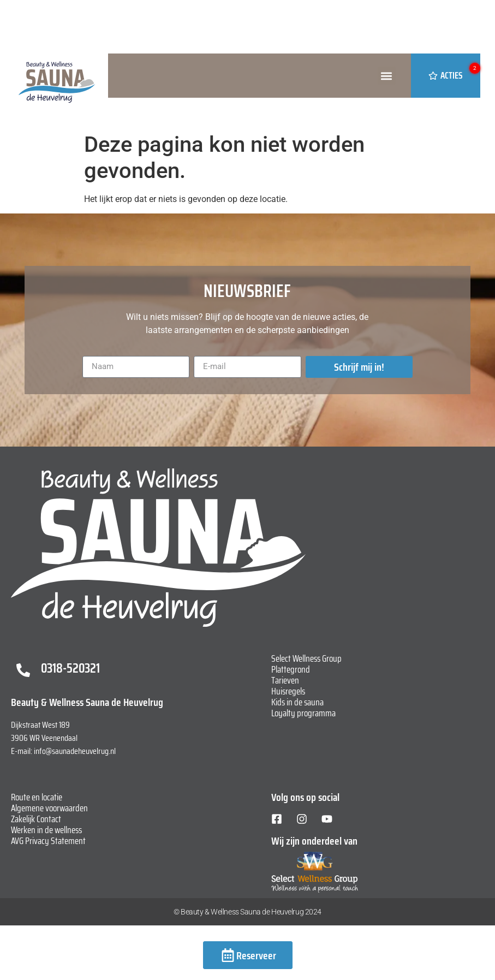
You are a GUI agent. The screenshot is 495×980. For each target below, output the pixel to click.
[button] (387, 76)
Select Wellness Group (306, 658)
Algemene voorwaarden (49, 808)
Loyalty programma (303, 713)
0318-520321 (70, 668)
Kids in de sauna (297, 702)
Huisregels (288, 691)
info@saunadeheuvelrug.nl (75, 751)
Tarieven (285, 680)
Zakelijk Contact (36, 819)
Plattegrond (291, 669)
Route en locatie (37, 797)
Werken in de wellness (46, 830)
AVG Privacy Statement (48, 841)
